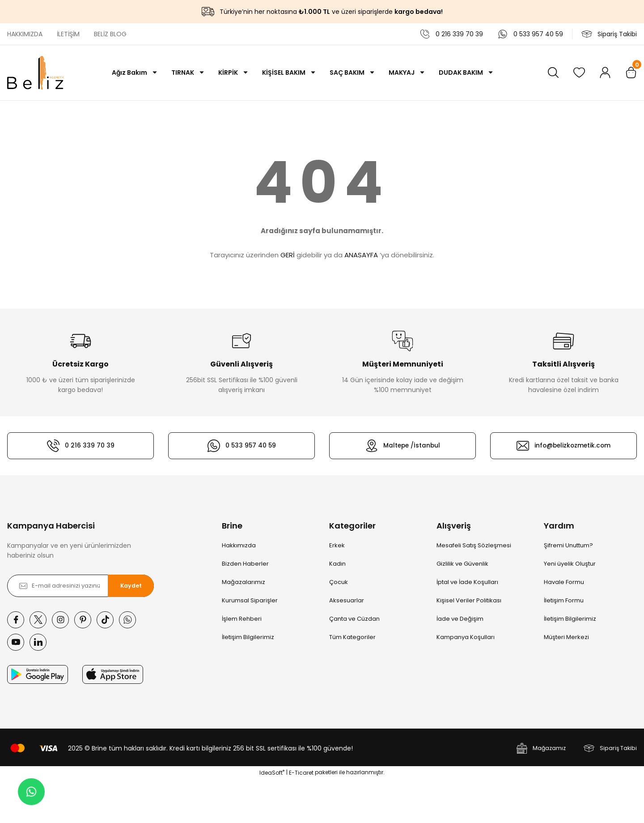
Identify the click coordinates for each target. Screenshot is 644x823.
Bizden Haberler (245, 564)
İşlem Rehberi (242, 619)
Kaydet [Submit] (131, 586)
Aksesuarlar (347, 600)
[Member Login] (605, 72)
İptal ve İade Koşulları (467, 582)
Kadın (337, 564)
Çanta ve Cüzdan (354, 619)
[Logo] (36, 73)
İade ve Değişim (460, 619)
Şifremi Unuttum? (568, 545)
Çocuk (339, 582)
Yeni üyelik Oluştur (570, 564)
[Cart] (631, 72)
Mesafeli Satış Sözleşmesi (474, 545)
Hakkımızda (239, 545)
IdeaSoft (272, 817)
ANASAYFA (361, 255)
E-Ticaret (301, 817)
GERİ (288, 255)
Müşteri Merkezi (566, 637)
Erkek (337, 545)
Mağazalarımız (244, 582)
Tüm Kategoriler (352, 637)
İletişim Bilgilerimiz (248, 637)
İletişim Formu (564, 600)
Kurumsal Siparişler (250, 600)
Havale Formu (564, 582)
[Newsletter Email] (80, 586)
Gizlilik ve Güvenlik (462, 564)
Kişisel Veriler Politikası (469, 600)
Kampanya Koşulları (466, 637)
